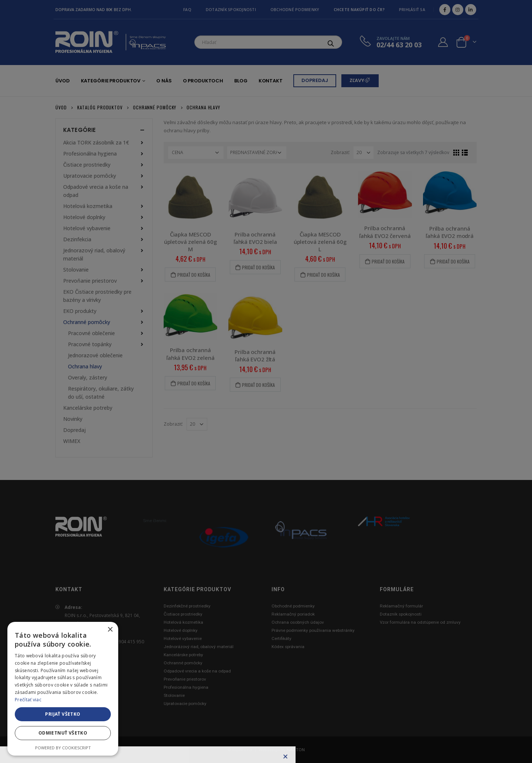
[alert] (63, 689)
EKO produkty (80, 311)
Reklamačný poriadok (293, 614)
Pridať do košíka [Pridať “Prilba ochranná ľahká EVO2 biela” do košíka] (258, 267)
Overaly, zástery (88, 377)
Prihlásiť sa (412, 10)
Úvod (63, 81)
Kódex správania (288, 647)
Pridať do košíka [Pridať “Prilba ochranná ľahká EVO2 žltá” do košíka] (258, 385)
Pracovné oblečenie (91, 333)
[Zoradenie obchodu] (257, 153)
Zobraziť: (340, 152)
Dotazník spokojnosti (231, 10)
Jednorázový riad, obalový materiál (199, 647)
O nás (164, 81)
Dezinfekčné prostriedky (187, 606)
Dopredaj (74, 430)
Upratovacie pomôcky (90, 176)
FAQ (187, 10)
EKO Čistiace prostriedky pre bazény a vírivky (97, 296)
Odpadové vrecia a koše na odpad (96, 191)
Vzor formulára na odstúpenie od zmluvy (420, 622)
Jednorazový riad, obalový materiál (94, 254)
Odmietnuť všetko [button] (63, 733)
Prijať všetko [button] (63, 714)
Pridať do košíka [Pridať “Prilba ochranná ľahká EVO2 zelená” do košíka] (194, 383)
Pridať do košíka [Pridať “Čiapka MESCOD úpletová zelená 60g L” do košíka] (323, 275)
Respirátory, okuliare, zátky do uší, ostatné (101, 393)
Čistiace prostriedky (87, 165)
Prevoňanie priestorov (90, 281)
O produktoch (203, 81)
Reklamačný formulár (401, 606)
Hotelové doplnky (84, 217)
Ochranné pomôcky (87, 322)
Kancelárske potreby (88, 408)
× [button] (110, 630)
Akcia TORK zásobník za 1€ (96, 142)
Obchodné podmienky (295, 10)
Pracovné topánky (90, 344)
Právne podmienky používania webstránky (313, 630)
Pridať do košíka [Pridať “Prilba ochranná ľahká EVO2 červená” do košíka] (388, 261)
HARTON (296, 750)
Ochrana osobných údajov (298, 622)
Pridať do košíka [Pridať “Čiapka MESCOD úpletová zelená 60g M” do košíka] (194, 275)
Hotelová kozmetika (88, 206)
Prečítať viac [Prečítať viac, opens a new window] (28, 700)
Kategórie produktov (111, 81)
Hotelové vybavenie (87, 228)
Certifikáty (282, 638)
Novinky (73, 419)
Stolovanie (76, 270)
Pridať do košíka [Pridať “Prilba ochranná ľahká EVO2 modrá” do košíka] (453, 261)
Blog (241, 81)
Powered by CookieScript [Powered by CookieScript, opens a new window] (63, 748)
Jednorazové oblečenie (95, 355)
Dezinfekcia (77, 239)
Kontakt (271, 81)
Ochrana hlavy (85, 366)
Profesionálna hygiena (90, 154)
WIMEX (72, 441)
